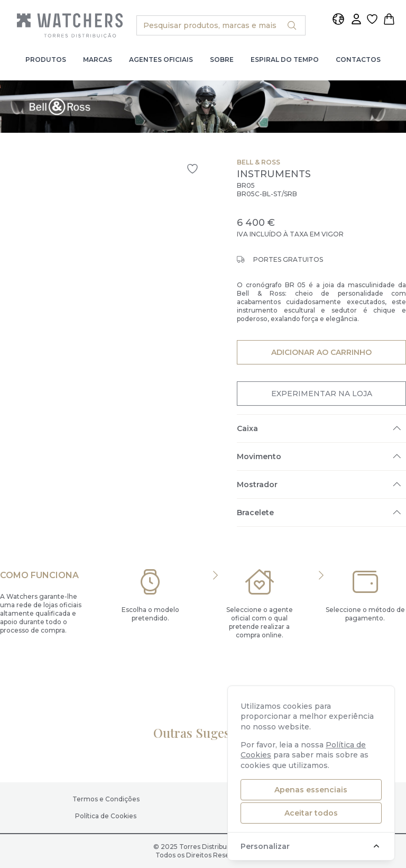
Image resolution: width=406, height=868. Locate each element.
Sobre (222, 60)
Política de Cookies (106, 816)
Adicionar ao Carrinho (321, 352)
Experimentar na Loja (321, 393)
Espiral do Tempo (285, 60)
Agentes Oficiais (161, 60)
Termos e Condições (106, 799)
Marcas (98, 60)
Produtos (46, 60)
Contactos (358, 60)
